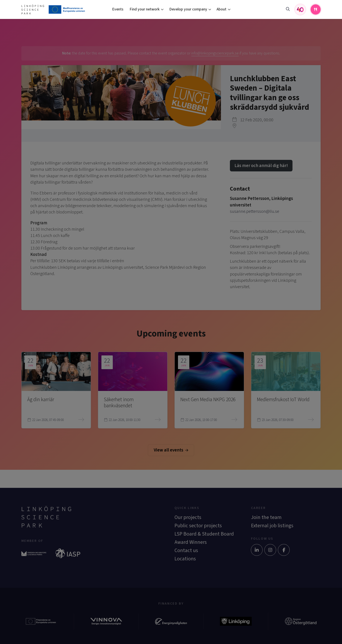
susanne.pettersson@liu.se (255, 211)
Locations (185, 559)
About (221, 9)
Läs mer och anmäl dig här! (261, 166)
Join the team (266, 517)
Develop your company (188, 9)
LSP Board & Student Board (204, 534)
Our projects (188, 517)
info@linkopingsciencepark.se (215, 53)
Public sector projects (198, 526)
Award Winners (191, 542)
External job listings (272, 526)
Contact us (186, 550)
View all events (171, 450)
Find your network (145, 9)
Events (118, 9)
